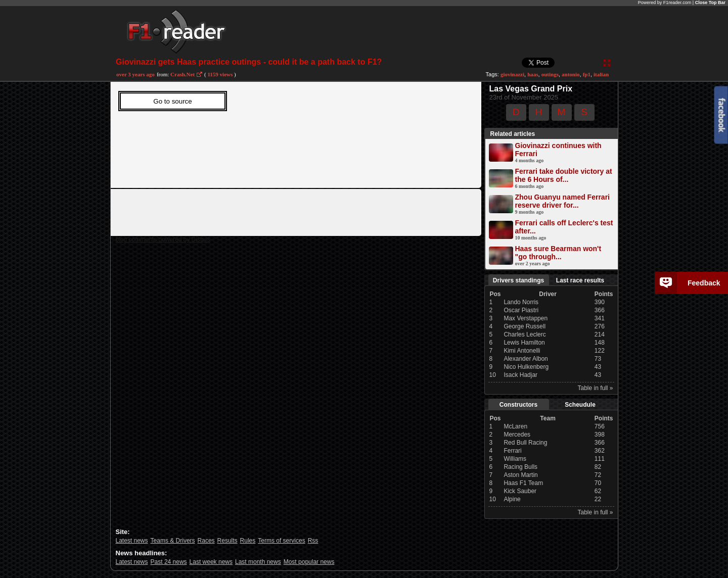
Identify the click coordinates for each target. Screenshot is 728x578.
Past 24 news (169, 562)
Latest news (132, 541)
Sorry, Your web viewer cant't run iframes (281, 132)
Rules (248, 541)
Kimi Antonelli (522, 351)
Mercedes (517, 435)
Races (206, 541)
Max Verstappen (526, 318)
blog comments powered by (163, 239)
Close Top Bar (710, 3)
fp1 (587, 74)
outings (550, 74)
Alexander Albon (526, 359)
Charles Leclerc (525, 334)
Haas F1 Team (523, 483)
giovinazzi (512, 74)
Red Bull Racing (525, 443)
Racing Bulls (520, 467)
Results (227, 541)
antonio (571, 74)
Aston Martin (520, 475)
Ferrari (512, 451)
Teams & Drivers (173, 541)
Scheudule (580, 405)
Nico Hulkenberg (526, 367)
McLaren (515, 426)
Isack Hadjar (520, 375)
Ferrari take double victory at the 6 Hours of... (564, 175)
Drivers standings (518, 280)
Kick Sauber (520, 491)
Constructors (518, 405)
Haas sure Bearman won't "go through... (558, 253)
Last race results (580, 280)
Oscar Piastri (521, 310)
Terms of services (281, 541)
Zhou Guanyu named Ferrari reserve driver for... (562, 201)
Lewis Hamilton (524, 343)
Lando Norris (521, 302)
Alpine (512, 499)
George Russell (525, 326)
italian (601, 74)
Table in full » (595, 388)
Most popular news (309, 562)
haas (533, 74)
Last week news (211, 562)
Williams (515, 459)
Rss (313, 541)
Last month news (258, 562)
